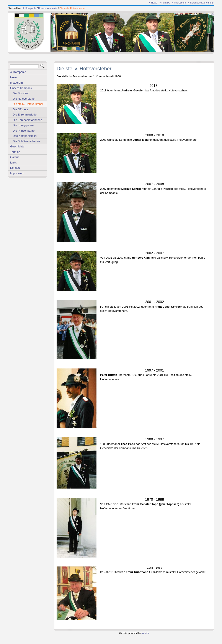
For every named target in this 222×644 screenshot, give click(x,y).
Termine (15, 152)
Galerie (15, 157)
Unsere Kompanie (48, 8)
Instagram (16, 83)
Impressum (17, 173)
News (14, 77)
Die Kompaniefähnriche (27, 120)
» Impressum (179, 3)
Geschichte (17, 146)
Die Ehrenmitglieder (25, 115)
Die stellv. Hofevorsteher (72, 8)
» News (153, 3)
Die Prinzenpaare (24, 131)
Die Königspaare (23, 125)
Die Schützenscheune (26, 141)
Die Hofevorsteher (24, 99)
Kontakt (15, 168)
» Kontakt (165, 3)
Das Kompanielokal (25, 136)
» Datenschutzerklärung (201, 3)
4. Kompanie (29, 8)
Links (13, 163)
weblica (146, 633)
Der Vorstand (21, 93)
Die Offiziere (20, 109)
